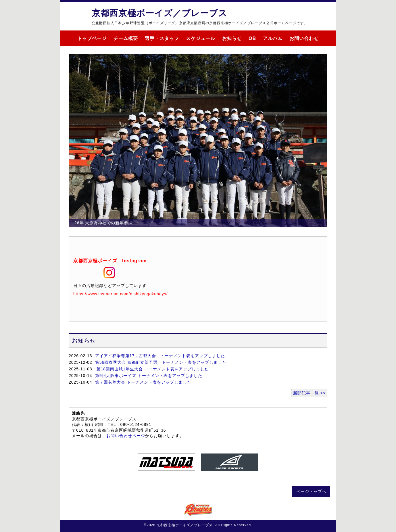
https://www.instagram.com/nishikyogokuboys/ (121, 294)
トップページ (92, 38)
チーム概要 (126, 38)
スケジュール (201, 38)
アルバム (273, 38)
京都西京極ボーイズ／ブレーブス (159, 13)
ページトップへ (311, 491)
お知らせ (232, 38)
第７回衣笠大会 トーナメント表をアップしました (143, 382)
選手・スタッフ (162, 38)
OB (252, 38)
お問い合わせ (304, 38)
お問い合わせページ (126, 436)
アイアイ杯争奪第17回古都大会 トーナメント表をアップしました (160, 356)
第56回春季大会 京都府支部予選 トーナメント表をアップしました (161, 362)
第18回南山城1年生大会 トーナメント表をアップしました (152, 369)
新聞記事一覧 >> (309, 393)
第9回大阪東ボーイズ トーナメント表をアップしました (149, 376)
